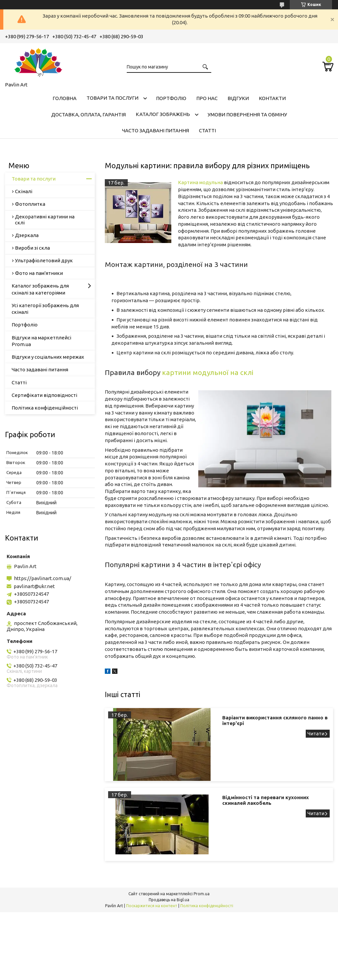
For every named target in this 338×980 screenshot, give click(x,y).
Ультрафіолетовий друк (44, 260)
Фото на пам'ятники (39, 273)
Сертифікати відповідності (44, 395)
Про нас (207, 98)
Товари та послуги (112, 98)
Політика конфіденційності (45, 408)
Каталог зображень (163, 114)
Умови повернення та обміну (247, 115)
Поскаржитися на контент (152, 906)
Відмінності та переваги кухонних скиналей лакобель (265, 800)
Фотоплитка (30, 204)
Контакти (272, 98)
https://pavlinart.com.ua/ (43, 578)
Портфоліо (171, 98)
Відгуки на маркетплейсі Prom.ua (41, 341)
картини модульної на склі (208, 372)
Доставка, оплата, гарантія (88, 115)
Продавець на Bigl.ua (169, 900)
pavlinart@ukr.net (34, 586)
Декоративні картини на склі (45, 220)
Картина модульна (200, 182)
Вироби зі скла (32, 248)
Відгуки (238, 98)
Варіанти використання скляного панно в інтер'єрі (275, 720)
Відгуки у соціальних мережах (48, 357)
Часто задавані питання (156, 130)
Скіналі (24, 191)
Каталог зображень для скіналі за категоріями (40, 289)
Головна (65, 98)
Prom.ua (202, 894)
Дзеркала (27, 235)
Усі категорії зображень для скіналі (45, 309)
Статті (207, 130)
